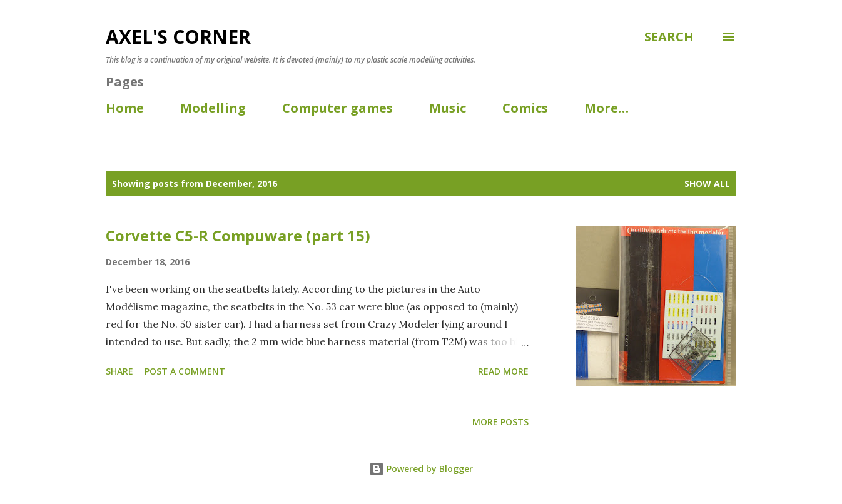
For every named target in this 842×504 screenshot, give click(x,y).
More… (606, 108)
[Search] (669, 37)
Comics (525, 108)
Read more (503, 371)
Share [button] (119, 371)
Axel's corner (178, 37)
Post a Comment (185, 371)
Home (125, 108)
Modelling (213, 108)
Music (448, 108)
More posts (500, 422)
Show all (707, 184)
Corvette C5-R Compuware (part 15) (238, 235)
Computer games (337, 108)
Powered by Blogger (421, 469)
